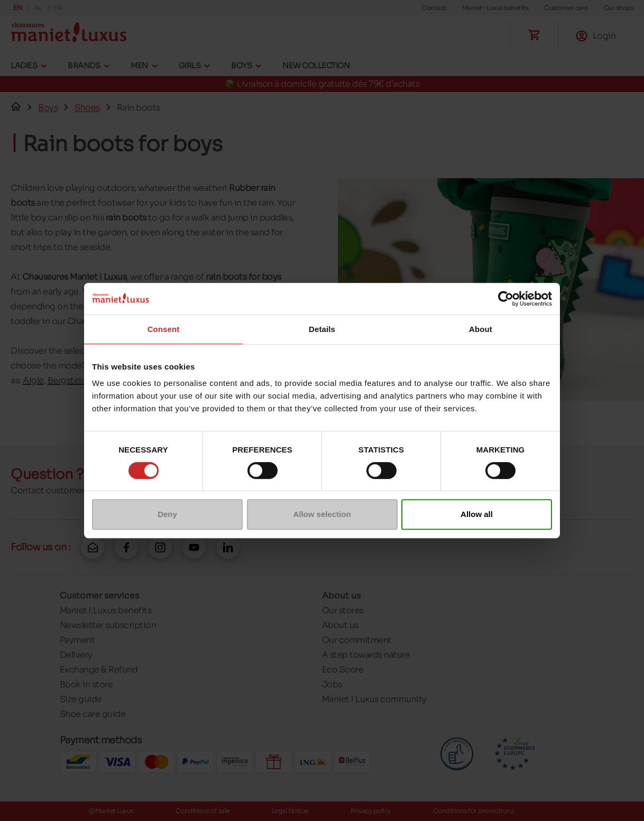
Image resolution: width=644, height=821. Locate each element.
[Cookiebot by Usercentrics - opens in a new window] (506, 299)
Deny (167, 514)
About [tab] (481, 329)
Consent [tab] (164, 329)
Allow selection (322, 514)
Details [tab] (322, 329)
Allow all (477, 514)
